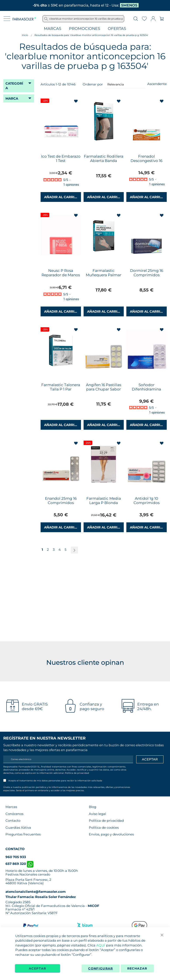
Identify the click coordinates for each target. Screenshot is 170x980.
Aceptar (37, 968)
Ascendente (157, 84)
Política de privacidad (77, 773)
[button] (76, 101)
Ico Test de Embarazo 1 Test (61, 159)
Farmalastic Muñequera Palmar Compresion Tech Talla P (104, 277)
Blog (93, 807)
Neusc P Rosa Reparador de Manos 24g (61, 275)
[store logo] (24, 19)
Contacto (13, 821)
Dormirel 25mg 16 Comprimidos (147, 273)
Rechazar (137, 968)
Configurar (101, 968)
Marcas (53, 29)
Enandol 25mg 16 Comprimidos (61, 501)
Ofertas (117, 29)
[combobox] (83, 19)
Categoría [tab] (14, 86)
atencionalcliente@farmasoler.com (36, 892)
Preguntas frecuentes (23, 834)
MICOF (94, 906)
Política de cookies (104, 827)
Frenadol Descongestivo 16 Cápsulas (146, 161)
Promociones (85, 29)
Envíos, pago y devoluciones (111, 834)
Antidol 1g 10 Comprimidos (147, 501)
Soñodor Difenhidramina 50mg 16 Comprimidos (146, 391)
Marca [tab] (12, 98)
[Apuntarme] (150, 759)
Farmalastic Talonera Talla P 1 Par (61, 387)
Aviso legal (97, 814)
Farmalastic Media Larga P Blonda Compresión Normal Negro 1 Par (104, 505)
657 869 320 (19, 864)
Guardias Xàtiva (18, 827)
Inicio (25, 35)
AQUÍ (101, 945)
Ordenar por (93, 84)
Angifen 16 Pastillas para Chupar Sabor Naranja (104, 389)
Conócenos (14, 814)
